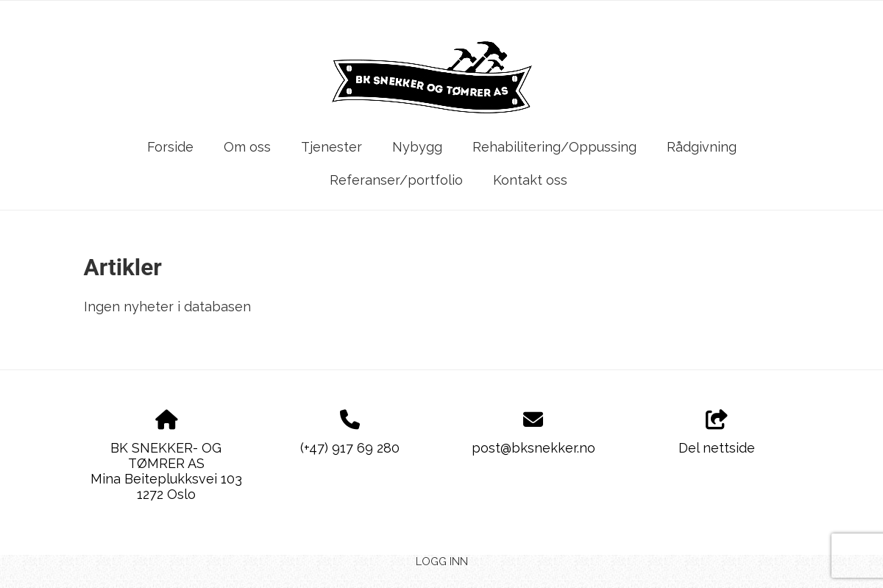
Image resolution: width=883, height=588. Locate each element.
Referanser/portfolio (396, 180)
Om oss (247, 147)
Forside (170, 147)
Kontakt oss (530, 180)
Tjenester (331, 147)
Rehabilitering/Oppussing (554, 147)
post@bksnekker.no (533, 448)
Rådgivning (702, 147)
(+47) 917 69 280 (350, 448)
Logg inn (442, 561)
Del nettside (717, 433)
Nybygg (417, 147)
